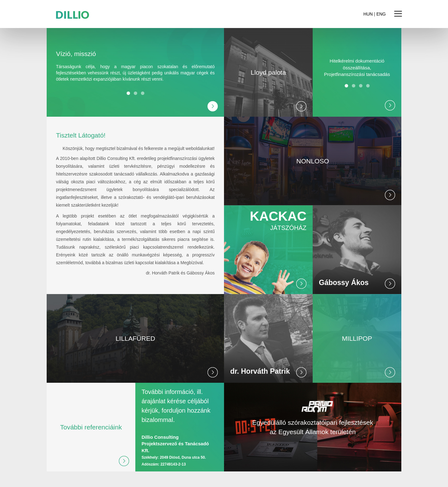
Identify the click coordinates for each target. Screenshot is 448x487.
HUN (368, 14)
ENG (381, 14)
